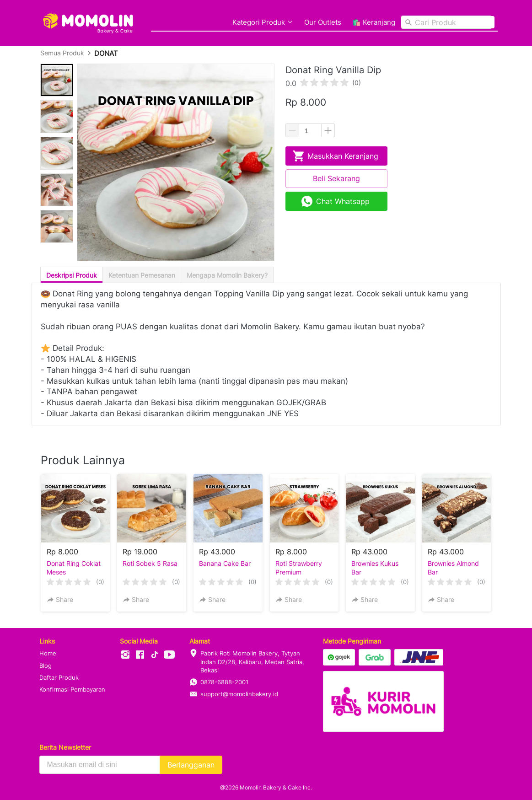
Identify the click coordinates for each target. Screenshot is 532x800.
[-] (125, 655)
